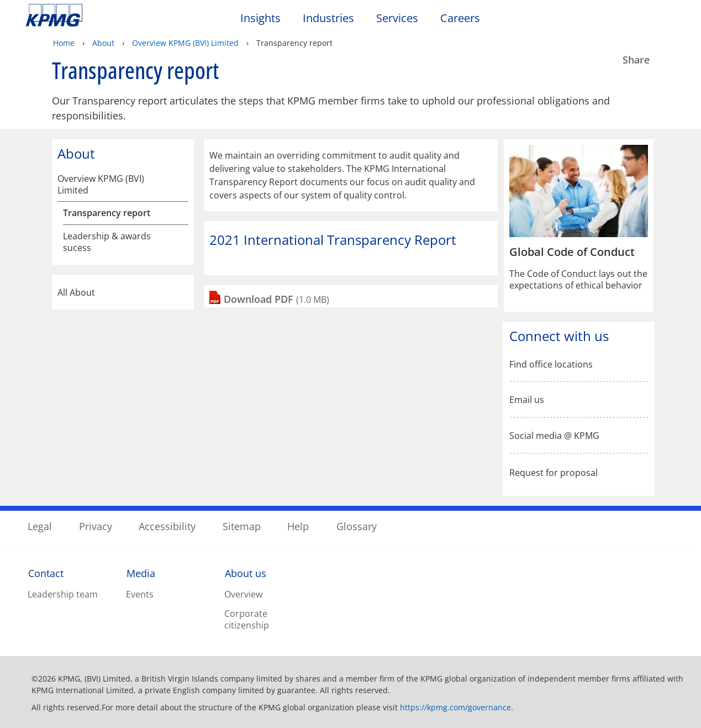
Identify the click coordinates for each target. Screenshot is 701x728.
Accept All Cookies (522, 705)
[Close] (683, 674)
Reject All (522, 677)
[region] (350, 675)
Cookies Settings (522, 648)
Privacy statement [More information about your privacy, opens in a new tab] (188, 669)
